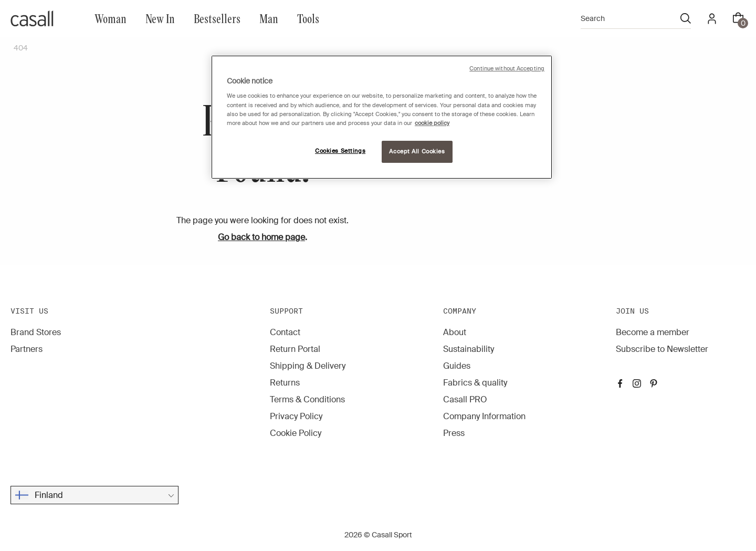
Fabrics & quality (475, 383)
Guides (457, 366)
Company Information (484, 416)
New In (160, 18)
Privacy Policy (296, 416)
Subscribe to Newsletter (662, 349)
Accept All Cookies (417, 152)
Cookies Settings (340, 151)
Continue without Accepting (507, 69)
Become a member (653, 332)
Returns (285, 383)
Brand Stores (36, 332)
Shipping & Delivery (308, 366)
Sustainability (469, 349)
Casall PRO (465, 399)
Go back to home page (261, 237)
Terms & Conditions (307, 399)
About (455, 332)
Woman (111, 18)
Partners (27, 349)
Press (454, 433)
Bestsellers (217, 18)
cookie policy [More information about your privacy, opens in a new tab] (432, 123)
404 (21, 48)
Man (269, 18)
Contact (285, 332)
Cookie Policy (296, 433)
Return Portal (295, 349)
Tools (308, 18)
